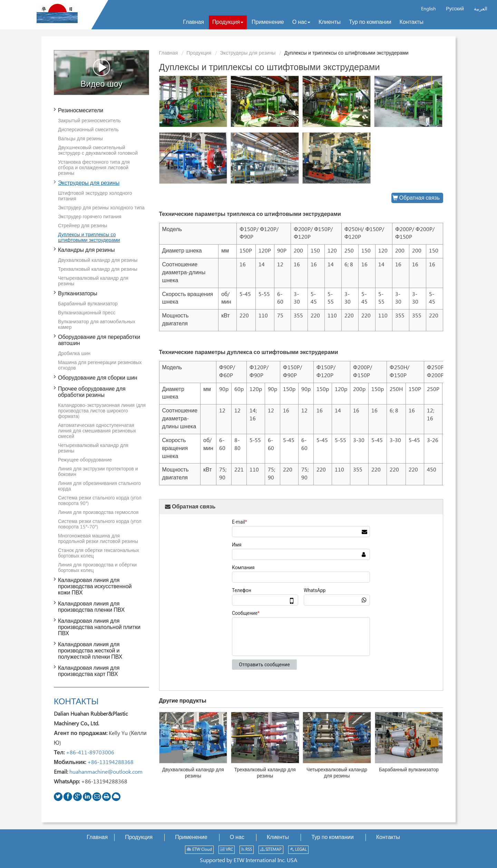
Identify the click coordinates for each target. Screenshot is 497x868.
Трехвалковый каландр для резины (265, 773)
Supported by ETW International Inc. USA (248, 861)
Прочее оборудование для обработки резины (92, 392)
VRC (227, 850)
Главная (169, 53)
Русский (455, 9)
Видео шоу (102, 74)
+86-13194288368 (110, 762)
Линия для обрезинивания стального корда (99, 486)
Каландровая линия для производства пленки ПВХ (91, 607)
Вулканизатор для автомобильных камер (97, 325)
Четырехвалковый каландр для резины (337, 773)
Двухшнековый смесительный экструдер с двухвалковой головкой (98, 151)
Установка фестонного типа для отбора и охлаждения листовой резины (94, 168)
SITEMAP (271, 850)
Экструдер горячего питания (90, 217)
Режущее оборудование (85, 460)
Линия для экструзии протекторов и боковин (98, 472)
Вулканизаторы (78, 294)
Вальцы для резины (80, 139)
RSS (247, 850)
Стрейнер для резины (82, 226)
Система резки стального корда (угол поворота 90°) (100, 501)
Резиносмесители (81, 111)
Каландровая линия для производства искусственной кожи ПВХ (95, 587)
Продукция (199, 53)
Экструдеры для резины (248, 53)
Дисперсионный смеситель (88, 130)
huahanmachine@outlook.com (106, 772)
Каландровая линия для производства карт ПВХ (89, 671)
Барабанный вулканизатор (409, 770)
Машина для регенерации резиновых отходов (100, 365)
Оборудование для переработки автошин (99, 340)
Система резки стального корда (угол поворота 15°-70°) (100, 524)
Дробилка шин (74, 354)
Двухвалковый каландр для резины (193, 773)
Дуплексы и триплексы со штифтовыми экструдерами (89, 238)
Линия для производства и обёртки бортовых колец (97, 568)
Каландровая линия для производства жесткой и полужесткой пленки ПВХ (90, 651)
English (428, 9)
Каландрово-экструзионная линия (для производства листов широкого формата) (102, 411)
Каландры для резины (86, 250)
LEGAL (298, 850)
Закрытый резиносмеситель (89, 121)
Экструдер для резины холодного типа (101, 208)
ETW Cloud (199, 850)
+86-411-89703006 (90, 753)
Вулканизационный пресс (87, 313)
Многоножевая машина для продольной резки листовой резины (98, 539)
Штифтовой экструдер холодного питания (95, 196)
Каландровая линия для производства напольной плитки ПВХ (99, 627)
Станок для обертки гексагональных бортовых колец (99, 553)
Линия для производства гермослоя (98, 513)
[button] (228, 22)
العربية (481, 9)
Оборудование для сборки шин (98, 378)
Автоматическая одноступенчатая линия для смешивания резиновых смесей (97, 431)
